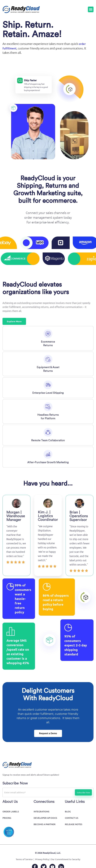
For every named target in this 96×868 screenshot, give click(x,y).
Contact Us (72, 818)
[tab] (48, 339)
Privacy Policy (42, 860)
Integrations (41, 812)
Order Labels (11, 812)
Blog (68, 812)
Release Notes (74, 825)
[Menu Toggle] (90, 10)
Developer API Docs (45, 818)
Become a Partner (45, 825)
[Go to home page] (21, 10)
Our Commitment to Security (65, 860)
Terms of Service (24, 860)
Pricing (7, 818)
